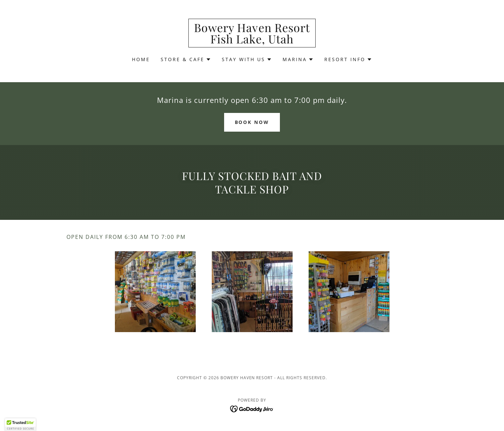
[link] (252, 41)
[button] (186, 59)
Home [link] (141, 59)
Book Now (252, 122)
